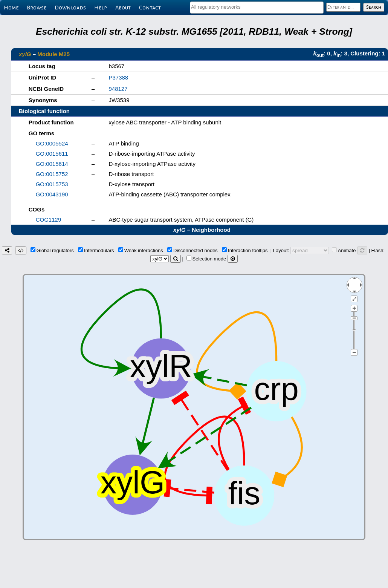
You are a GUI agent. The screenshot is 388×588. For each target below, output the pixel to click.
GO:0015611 (52, 154)
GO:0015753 (52, 184)
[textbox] (257, 7)
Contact (150, 8)
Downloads (70, 8)
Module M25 (53, 54)
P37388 (118, 77)
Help (101, 8)
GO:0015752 (52, 174)
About (123, 8)
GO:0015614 (52, 164)
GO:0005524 (52, 143)
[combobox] (257, 8)
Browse (37, 8)
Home (11, 8)
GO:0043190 (52, 194)
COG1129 (49, 220)
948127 (118, 89)
